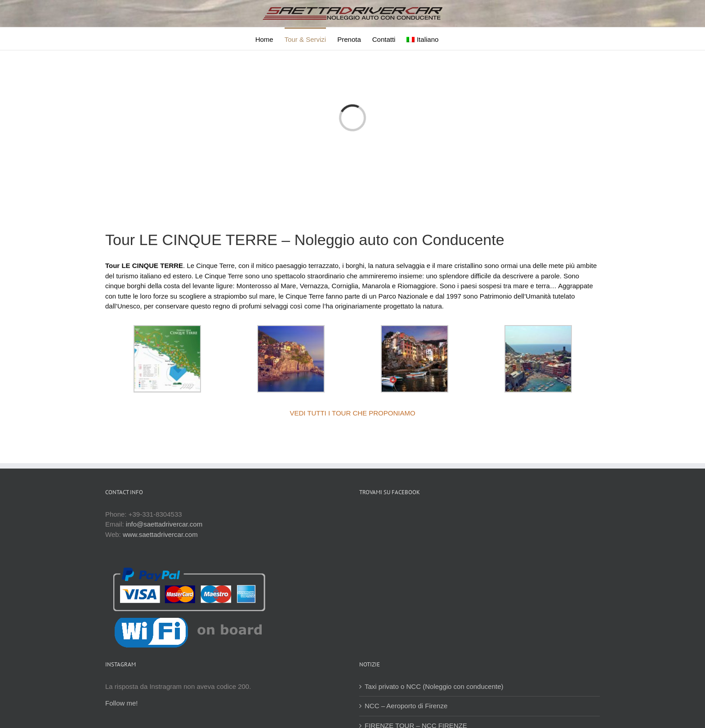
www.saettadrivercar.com (160, 534)
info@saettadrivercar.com (164, 524)
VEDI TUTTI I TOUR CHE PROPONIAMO (352, 413)
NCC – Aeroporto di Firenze (406, 706)
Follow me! (122, 703)
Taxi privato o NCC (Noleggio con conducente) (434, 686)
